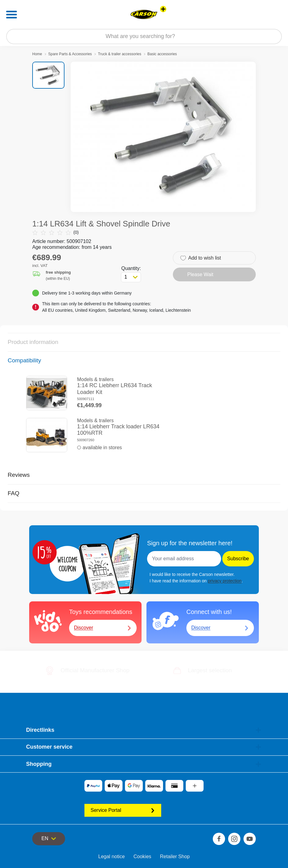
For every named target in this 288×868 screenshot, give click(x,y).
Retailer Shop (175, 856)
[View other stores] (163, 9)
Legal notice (111, 856)
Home (37, 54)
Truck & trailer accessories (120, 54)
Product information (33, 342)
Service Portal (123, 810)
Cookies (142, 856)
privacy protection (225, 581)
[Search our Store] (144, 37)
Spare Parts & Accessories (70, 54)
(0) (55, 232)
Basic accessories (162, 54)
